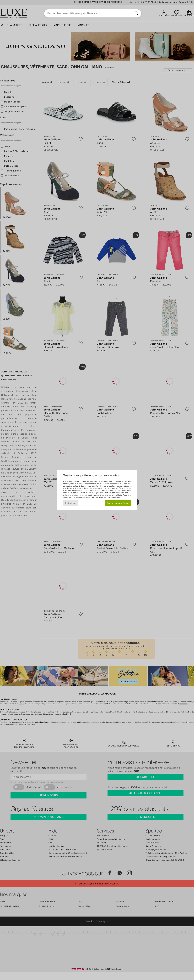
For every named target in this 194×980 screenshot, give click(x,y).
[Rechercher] (136, 13)
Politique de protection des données (106, 497)
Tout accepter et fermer (118, 503)
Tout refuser (70, 503)
